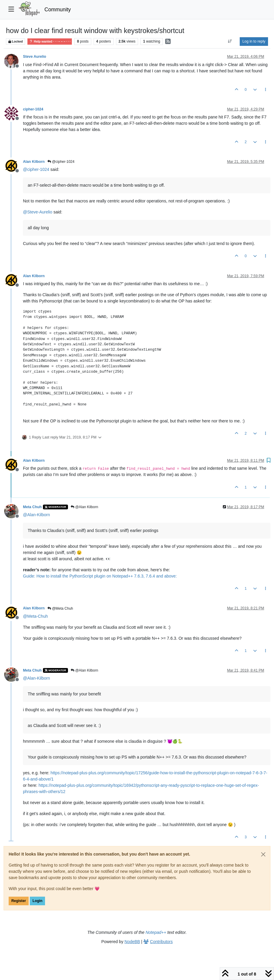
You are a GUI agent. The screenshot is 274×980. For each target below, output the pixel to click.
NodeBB (132, 942)
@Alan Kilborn (84, 507)
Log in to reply (254, 41)
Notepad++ (156, 932)
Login (37, 901)
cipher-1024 (33, 109)
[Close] (263, 854)
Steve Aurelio (35, 57)
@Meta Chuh (60, 608)
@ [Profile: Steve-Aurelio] (38, 212)
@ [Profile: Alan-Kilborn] (36, 515)
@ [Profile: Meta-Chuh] (35, 616)
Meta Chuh (32, 507)
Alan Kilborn (34, 162)
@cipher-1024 (61, 162)
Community (58, 10)
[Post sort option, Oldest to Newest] (230, 41)
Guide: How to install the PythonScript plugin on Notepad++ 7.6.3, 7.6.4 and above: (100, 576)
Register (19, 901)
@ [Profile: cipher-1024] (36, 169)
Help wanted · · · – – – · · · (50, 42)
